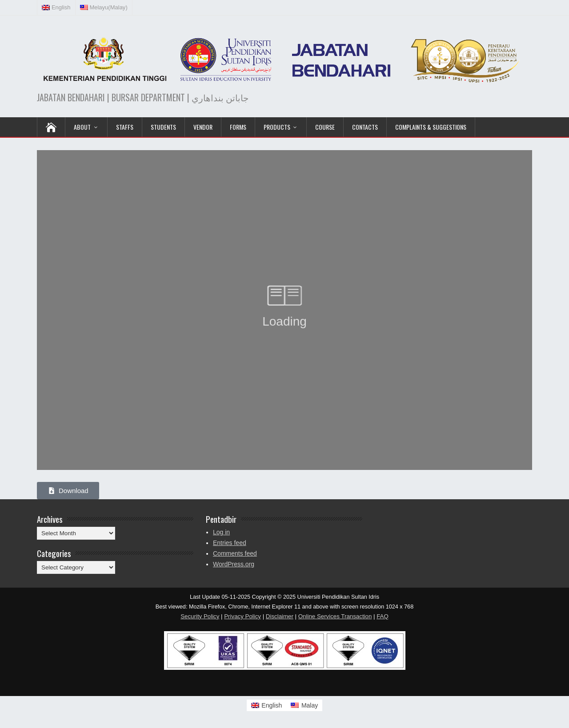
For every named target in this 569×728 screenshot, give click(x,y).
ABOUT (82, 127)
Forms (238, 127)
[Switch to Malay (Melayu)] (104, 8)
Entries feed (230, 543)
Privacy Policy (242, 616)
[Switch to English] (267, 705)
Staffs (125, 127)
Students (163, 127)
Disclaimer (280, 616)
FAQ (383, 616)
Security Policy (200, 616)
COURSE (325, 127)
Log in (221, 532)
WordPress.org (234, 564)
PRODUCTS (277, 127)
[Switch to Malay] (304, 705)
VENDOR (203, 127)
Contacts (365, 127)
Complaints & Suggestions (431, 127)
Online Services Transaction (335, 616)
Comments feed (235, 553)
